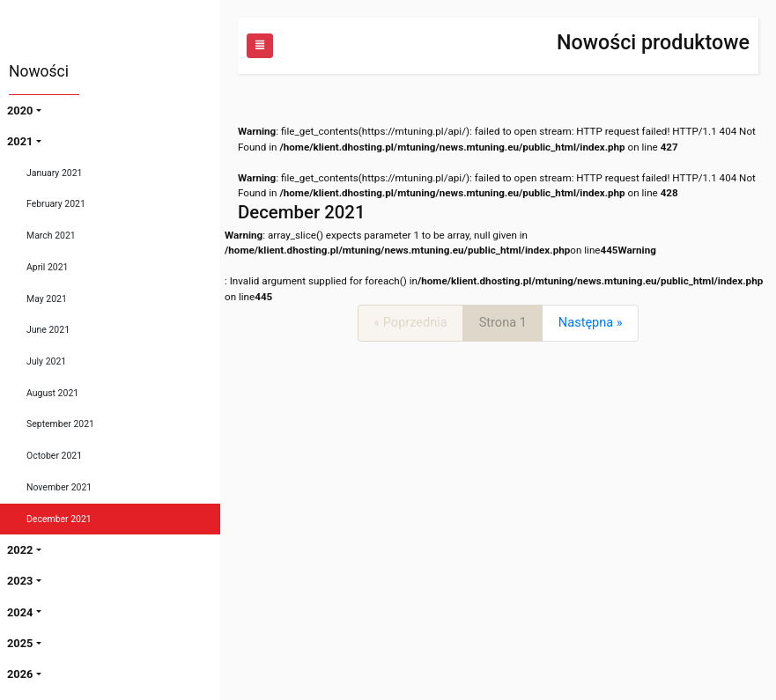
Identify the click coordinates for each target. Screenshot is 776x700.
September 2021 (60, 424)
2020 (20, 111)
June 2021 (48, 330)
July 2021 (46, 361)
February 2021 (56, 204)
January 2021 (54, 173)
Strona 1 (503, 322)
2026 (20, 674)
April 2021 (47, 267)
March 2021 (51, 236)
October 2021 (54, 456)
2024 (20, 612)
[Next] (590, 323)
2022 (20, 550)
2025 (20, 643)
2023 (20, 581)
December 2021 (59, 519)
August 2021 (52, 393)
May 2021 (47, 299)
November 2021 (59, 487)
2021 (20, 141)
